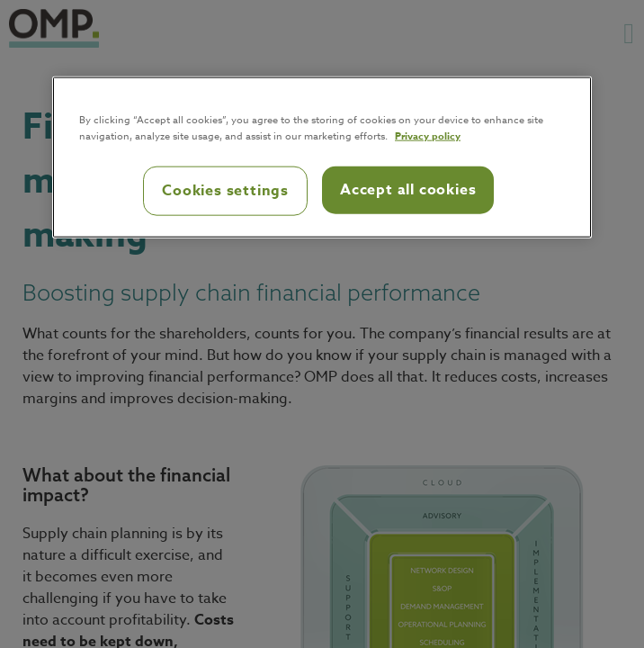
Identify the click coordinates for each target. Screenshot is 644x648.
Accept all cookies (408, 190)
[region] (322, 157)
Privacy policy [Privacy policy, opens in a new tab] (428, 135)
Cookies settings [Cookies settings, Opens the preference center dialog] (225, 191)
